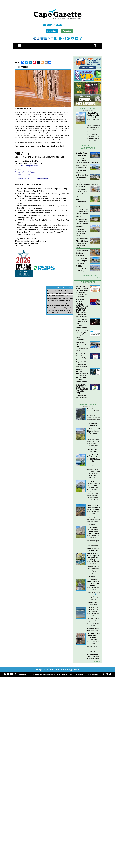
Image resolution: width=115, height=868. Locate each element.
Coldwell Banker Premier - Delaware (82, 193)
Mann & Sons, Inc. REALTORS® (93, 629)
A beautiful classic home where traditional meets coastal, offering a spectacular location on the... (93, 570)
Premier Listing (88, 109)
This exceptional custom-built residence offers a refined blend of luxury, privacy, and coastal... (93, 543)
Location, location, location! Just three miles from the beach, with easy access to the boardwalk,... (93, 519)
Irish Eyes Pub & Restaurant (81, 296)
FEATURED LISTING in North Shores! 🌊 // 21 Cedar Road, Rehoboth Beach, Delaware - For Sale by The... (93, 596)
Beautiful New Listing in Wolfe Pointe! (93, 115)
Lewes (88, 119)
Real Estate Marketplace (88, 147)
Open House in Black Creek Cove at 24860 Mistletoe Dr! (93, 458)
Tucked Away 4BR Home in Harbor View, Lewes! (93, 431)
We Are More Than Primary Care (81, 344)
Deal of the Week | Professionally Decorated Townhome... (93, 637)
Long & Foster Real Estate (94, 140)
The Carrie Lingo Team (93, 425)
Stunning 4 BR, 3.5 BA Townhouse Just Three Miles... (93, 507)
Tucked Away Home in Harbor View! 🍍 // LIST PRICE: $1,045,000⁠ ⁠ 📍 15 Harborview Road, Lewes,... (93, 443)
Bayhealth (81, 339)
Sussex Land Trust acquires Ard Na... (59, 310)
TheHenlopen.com (23, 174)
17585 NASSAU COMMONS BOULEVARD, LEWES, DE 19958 (58, 674)
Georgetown (90, 463)
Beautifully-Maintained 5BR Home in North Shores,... (93, 582)
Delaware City (91, 642)
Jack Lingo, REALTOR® (93, 451)
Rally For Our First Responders (81, 315)
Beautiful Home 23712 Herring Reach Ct (81, 155)
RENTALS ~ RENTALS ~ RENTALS (93, 610)
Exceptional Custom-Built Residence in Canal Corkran (93, 530)
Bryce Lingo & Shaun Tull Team (93, 549)
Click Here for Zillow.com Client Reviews (32, 178)
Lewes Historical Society (81, 327)
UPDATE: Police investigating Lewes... (60, 303)
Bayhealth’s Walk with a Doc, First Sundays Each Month (82, 334)
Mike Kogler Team (81, 203)
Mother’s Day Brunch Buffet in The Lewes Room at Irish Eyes (82, 289)
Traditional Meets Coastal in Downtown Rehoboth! (82, 252)
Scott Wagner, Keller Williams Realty (81, 233)
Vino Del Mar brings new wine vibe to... (60, 313)
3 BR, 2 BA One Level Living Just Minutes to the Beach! (82, 260)
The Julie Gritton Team (93, 477)
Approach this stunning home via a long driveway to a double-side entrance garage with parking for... (93, 126)
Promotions (86, 275)
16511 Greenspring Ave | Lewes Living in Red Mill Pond (93, 484)
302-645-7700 (94, 674)
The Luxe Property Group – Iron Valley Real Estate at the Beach (87, 160)
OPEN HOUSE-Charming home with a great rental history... (93, 557)
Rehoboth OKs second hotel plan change (61, 308)
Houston (89, 411)
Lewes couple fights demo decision (59, 291)
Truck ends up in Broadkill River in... (59, 301)
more (96, 400)
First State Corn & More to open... (58, 296)
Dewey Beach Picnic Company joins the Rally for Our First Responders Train (82, 358)
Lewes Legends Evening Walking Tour (82, 321)
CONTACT (23, 674)
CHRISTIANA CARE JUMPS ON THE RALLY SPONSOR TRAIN (82, 389)
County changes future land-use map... (60, 298)
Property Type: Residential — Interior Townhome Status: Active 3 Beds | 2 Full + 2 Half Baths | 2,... (93, 649)
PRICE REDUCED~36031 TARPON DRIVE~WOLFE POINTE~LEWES (82, 218)
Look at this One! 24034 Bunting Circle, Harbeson (82, 176)
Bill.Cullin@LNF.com (29, 166)
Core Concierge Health (82, 350)
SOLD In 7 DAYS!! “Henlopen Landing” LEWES (80, 198)
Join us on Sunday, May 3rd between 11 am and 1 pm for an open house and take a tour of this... (93, 470)
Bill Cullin (20, 109)
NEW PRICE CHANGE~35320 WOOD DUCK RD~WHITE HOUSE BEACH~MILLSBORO (82, 188)
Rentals (95, 277)
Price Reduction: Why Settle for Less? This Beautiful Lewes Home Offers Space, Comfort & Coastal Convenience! (82, 240)
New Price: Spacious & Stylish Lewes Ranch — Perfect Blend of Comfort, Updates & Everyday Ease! (82, 228)
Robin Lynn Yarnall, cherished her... (59, 305)
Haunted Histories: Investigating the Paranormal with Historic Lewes (82, 373)
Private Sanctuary (93, 409)
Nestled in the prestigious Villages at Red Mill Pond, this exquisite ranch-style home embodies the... (93, 495)
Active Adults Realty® (81, 171)
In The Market (88, 282)
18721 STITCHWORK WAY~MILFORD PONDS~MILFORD (82, 208)
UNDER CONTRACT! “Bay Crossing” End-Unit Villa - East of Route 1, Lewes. (81, 267)
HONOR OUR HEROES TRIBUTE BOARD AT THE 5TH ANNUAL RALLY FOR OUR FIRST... (82, 306)
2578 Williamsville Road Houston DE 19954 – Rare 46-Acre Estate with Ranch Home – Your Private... (93, 418)
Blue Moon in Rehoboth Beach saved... (60, 293)
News (95, 275)
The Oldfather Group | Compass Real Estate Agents (93, 656)
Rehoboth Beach (91, 511)
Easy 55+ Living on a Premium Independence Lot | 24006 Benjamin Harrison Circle (82, 167)
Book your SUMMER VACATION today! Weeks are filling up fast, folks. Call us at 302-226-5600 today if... (93, 622)
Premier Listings (88, 405)
